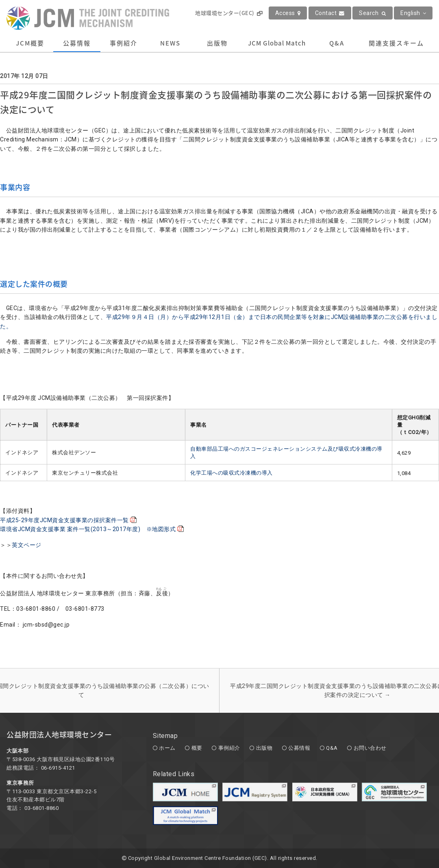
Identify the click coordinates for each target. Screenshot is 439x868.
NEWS (170, 43)
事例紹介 (124, 43)
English (413, 13)
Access (288, 13)
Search (373, 13)
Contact (330, 13)
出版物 (217, 43)
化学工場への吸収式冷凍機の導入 (231, 473)
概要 (197, 748)
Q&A (337, 43)
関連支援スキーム (396, 43)
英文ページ (27, 545)
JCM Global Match (277, 43)
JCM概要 (30, 43)
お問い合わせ (370, 748)
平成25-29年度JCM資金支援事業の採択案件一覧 (70, 520)
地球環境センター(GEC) (229, 13)
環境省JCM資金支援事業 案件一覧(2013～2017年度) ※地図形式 (93, 529)
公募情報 (77, 43)
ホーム (167, 748)
